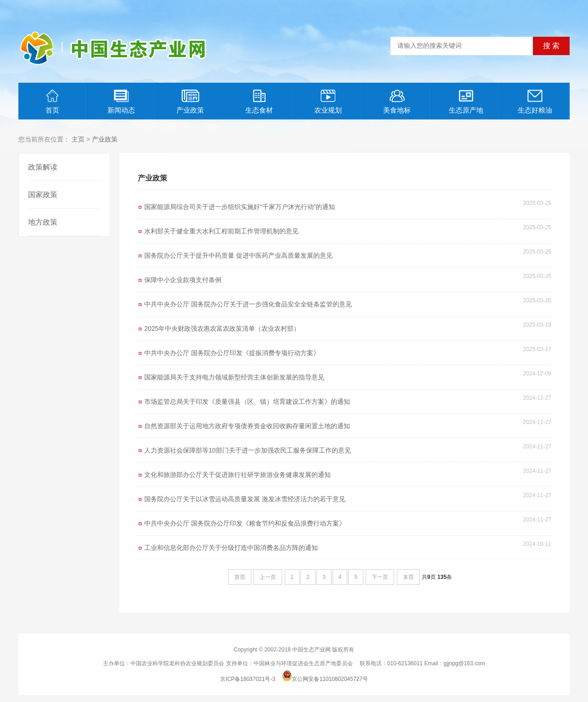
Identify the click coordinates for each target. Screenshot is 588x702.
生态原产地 (466, 102)
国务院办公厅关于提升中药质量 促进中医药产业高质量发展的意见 (238, 255)
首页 (52, 102)
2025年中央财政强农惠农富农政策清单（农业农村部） (222, 328)
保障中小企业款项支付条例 (183, 280)
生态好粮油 (535, 102)
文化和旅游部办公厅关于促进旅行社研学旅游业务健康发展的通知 (237, 475)
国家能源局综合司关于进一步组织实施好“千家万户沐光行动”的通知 (240, 207)
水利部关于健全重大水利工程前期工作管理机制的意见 (221, 231)
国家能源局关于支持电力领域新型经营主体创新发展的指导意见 (234, 377)
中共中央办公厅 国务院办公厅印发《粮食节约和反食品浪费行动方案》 (245, 523)
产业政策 (190, 102)
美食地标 (397, 102)
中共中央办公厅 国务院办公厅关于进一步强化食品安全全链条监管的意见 (248, 304)
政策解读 (43, 167)
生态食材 (259, 102)
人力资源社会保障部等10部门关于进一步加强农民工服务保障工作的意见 (248, 450)
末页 (408, 577)
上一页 (268, 577)
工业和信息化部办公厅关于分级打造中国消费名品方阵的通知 (231, 548)
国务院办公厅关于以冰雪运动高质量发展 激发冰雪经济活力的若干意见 (245, 499)
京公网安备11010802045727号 (330, 679)
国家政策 (43, 195)
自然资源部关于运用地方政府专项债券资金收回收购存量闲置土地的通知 (247, 426)
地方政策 (43, 222)
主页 (78, 139)
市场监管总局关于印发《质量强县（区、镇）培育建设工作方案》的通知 (247, 402)
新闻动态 (121, 102)
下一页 (380, 577)
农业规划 (328, 102)
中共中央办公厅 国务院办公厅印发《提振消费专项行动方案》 (232, 353)
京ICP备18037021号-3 (248, 679)
